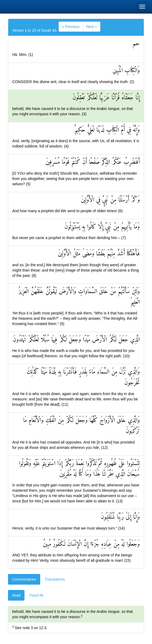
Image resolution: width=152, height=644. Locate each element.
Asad (16, 595)
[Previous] (71, 27)
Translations (55, 579)
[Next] (92, 27)
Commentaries (24, 579)
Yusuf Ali (36, 595)
